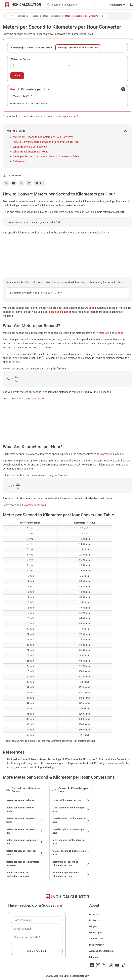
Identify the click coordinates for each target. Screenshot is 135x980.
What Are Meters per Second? (30, 147)
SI (61, 339)
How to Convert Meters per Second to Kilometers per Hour (46, 142)
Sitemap (93, 957)
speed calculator (58, 312)
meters (103, 333)
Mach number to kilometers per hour (71, 809)
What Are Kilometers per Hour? (31, 152)
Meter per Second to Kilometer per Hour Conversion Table (46, 156)
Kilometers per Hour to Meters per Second (31, 48)
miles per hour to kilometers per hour (71, 842)
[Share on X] (21, 183)
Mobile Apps (96, 932)
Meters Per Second (52, 16)
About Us (94, 914)
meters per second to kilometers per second (24, 864)
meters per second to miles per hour (24, 842)
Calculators (118, 5)
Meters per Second (21, 59)
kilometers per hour (35, 505)
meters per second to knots (24, 800)
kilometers (106, 454)
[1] (43, 357)
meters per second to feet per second (24, 853)
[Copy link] (6, 183)
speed (92, 308)
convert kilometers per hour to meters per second (49, 116)
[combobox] (73, 5)
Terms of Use (96, 939)
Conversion (23, 16)
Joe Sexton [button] (16, 176)
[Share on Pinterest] (29, 183)
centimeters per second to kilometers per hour (71, 874)
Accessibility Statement (101, 951)
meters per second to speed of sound (24, 820)
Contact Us (95, 920)
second (119, 333)
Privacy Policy (96, 945)
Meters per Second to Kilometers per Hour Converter (43, 137)
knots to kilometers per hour (71, 800)
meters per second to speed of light (24, 831)
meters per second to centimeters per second (24, 874)
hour (123, 454)
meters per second (34, 398)
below (44, 103)
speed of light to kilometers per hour (71, 831)
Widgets (93, 926)
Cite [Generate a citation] (39, 183)
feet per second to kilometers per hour (71, 853)
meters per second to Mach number (24, 809)
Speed (35, 16)
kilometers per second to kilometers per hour (71, 864)
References (19, 161)
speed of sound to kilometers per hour (71, 820)
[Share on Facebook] (14, 183)
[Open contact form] (123, 89)
